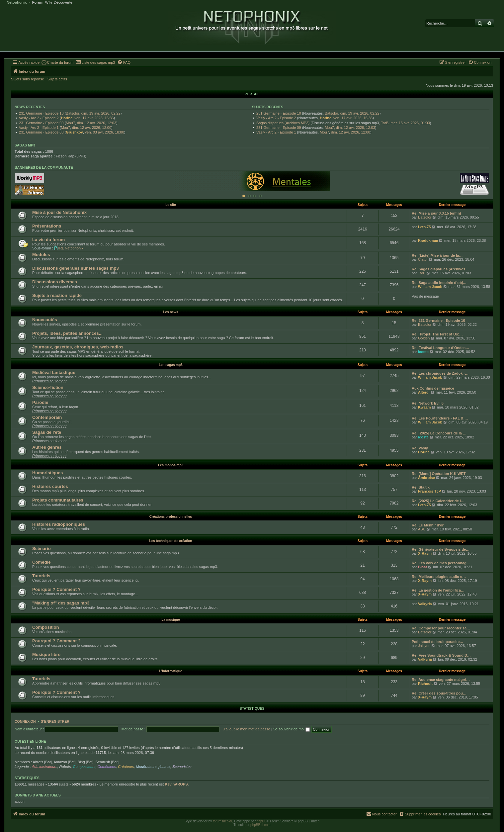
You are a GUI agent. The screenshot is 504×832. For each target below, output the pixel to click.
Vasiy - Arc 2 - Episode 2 (39, 118)
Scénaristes (182, 767)
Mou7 (70, 123)
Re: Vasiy (420, 448)
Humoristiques (47, 473)
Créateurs (126, 767)
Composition (46, 627)
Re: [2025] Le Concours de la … (439, 433)
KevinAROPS (176, 784)
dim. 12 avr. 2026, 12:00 (92, 128)
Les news (170, 312)
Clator (423, 259)
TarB (385, 123)
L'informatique (170, 671)
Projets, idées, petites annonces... (67, 333)
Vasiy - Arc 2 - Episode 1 (39, 128)
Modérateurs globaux (153, 767)
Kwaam (424, 407)
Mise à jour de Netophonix (59, 212)
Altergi (424, 392)
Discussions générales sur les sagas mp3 (76, 268)
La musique (171, 620)
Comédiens (107, 767)
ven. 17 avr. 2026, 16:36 (94, 118)
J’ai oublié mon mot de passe (246, 729)
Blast (422, 567)
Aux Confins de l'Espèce (433, 388)
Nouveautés (45, 320)
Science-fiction (48, 387)
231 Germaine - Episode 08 (41, 132)
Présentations (47, 226)
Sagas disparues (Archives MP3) (283, 123)
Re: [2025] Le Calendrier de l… (438, 501)
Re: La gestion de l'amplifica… (438, 590)
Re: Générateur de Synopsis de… (441, 549)
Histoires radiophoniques (59, 524)
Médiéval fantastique (54, 372)
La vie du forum (48, 240)
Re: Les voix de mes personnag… (441, 563)
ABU (422, 529)
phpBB (262, 821)
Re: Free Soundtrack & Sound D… (441, 655)
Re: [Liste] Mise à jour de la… (437, 255)
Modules (41, 255)
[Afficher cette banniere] (244, 196)
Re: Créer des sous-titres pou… (439, 693)
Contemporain (47, 417)
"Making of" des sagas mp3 (61, 603)
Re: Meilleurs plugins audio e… (439, 577)
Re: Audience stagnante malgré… (441, 680)
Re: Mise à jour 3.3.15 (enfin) (436, 213)
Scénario (42, 549)
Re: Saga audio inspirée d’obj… (439, 283)
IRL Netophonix (69, 248)
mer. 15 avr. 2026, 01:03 (410, 123)
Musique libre (46, 654)
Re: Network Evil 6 (428, 403)
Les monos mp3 (171, 465)
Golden (424, 338)
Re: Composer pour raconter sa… (441, 628)
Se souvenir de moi (292, 729)
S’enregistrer (55, 721)
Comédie (42, 562)
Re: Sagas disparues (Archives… (440, 269)
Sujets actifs (57, 79)
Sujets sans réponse (28, 79)
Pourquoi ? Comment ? (56, 589)
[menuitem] (57, 62)
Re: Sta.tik (421, 487)
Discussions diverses (55, 282)
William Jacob (430, 287)
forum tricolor (222, 821)
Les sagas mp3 (171, 365)
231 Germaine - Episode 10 (41, 113)
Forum (38, 2)
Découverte (63, 2)
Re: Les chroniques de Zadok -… (440, 373)
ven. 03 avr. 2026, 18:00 (105, 132)
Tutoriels (41, 576)
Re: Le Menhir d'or (428, 525)
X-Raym (425, 553)
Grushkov (74, 132)
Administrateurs (44, 767)
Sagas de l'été (47, 432)
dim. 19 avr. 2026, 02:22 (101, 113)
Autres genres (47, 447)
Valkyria (425, 604)
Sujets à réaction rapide (57, 295)
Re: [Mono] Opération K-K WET (439, 474)
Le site (171, 205)
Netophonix (17, 2)
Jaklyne (424, 646)
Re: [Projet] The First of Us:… (437, 334)
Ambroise (426, 478)
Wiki (49, 2)
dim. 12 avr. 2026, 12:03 (97, 123)
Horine (67, 118)
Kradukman (428, 240)
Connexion (25, 721)
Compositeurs (84, 767)
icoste (423, 352)
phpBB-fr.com (260, 825)
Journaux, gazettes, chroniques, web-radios (78, 347)
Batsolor (72, 113)
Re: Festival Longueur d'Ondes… (440, 348)
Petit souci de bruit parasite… (437, 642)
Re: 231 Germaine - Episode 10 (438, 321)
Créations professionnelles (171, 517)
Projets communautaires (58, 500)
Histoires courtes (50, 486)
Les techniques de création (171, 541)
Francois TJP (429, 491)
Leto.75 (424, 227)
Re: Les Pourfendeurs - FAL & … (440, 418)
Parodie (40, 402)
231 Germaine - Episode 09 (41, 123)
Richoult (425, 684)
